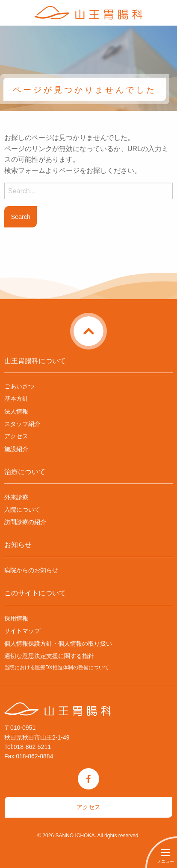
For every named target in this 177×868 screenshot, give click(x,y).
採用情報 (16, 618)
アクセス (16, 436)
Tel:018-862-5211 (28, 747)
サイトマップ (22, 631)
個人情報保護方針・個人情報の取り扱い (58, 644)
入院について (22, 510)
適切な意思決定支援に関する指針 (49, 656)
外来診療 (16, 497)
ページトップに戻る (105, 322)
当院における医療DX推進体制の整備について (57, 667)
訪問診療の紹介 (25, 522)
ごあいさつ (19, 386)
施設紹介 (16, 449)
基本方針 (16, 399)
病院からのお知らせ (31, 570)
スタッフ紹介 (22, 424)
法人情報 (16, 411)
